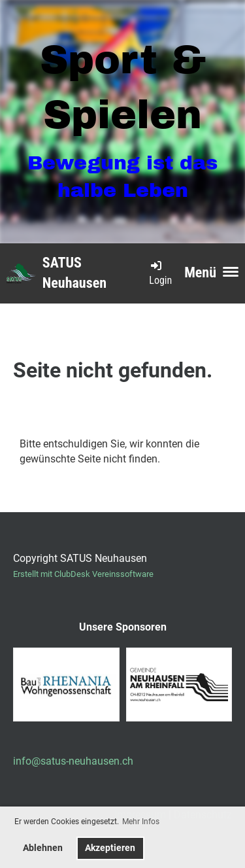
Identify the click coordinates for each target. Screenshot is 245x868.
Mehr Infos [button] (141, 822)
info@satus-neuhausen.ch (73, 761)
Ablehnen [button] (43, 848)
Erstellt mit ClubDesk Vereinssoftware (83, 574)
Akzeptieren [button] (110, 848)
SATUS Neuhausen (74, 273)
